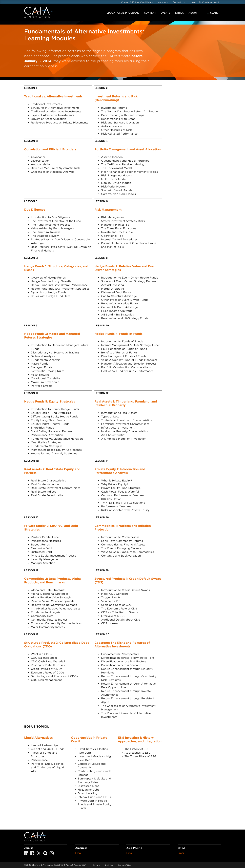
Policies (109, 865)
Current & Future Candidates (137, 2)
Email (79, 853)
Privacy (96, 865)
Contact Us (179, 2)
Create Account (211, 2)
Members (163, 2)
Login (193, 2)
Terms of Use (124, 865)
